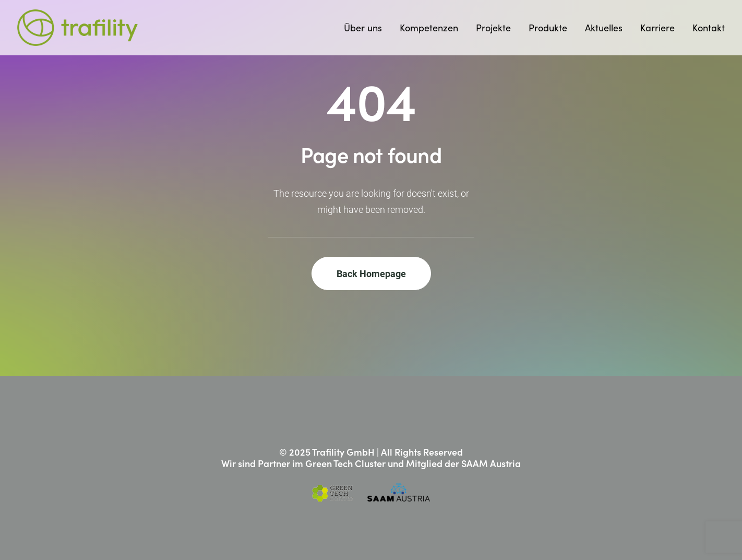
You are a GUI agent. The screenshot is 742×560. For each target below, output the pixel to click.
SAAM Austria (491, 463)
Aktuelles (604, 28)
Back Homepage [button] (371, 273)
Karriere (657, 28)
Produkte (548, 28)
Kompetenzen (429, 28)
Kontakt (709, 28)
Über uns (363, 28)
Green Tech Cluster (345, 463)
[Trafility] (77, 28)
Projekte (493, 28)
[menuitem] (367, 28)
